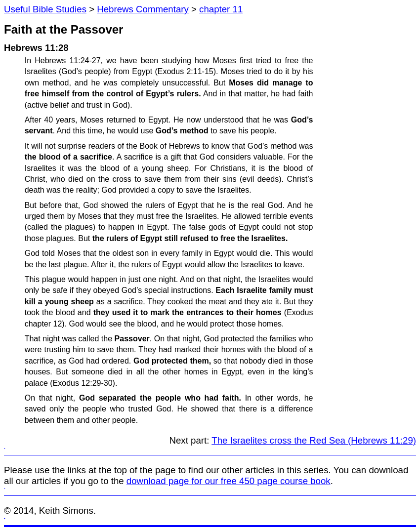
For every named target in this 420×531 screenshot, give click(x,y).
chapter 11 (221, 9)
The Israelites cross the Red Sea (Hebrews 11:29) (314, 440)
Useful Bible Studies (45, 9)
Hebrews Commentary (143, 9)
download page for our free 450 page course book (229, 481)
